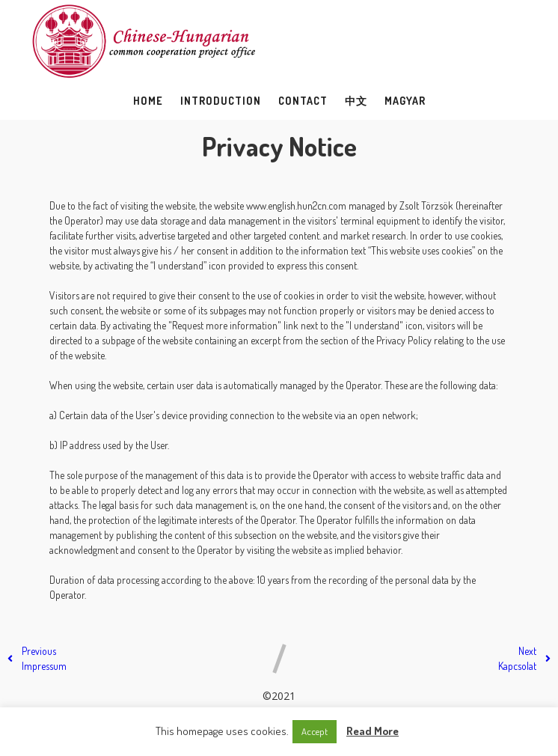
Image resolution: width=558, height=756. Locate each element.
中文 (356, 101)
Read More (372, 731)
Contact (303, 101)
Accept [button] (315, 731)
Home (148, 101)
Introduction (221, 101)
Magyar (405, 101)
